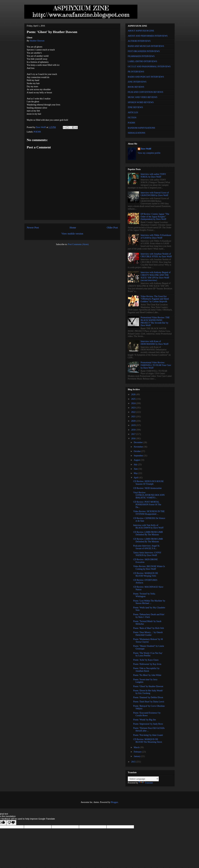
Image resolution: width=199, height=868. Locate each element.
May (136, 473)
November (139, 447)
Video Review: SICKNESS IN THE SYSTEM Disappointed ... (149, 513)
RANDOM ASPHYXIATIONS (141, 128)
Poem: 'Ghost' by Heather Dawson (148, 686)
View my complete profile (149, 153)
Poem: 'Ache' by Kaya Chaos (146, 660)
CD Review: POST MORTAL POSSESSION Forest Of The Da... (147, 505)
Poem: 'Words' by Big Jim (145, 720)
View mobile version (72, 234)
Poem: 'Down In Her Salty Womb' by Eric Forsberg (148, 692)
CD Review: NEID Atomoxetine (147, 488)
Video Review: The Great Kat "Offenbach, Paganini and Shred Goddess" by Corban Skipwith (155, 299)
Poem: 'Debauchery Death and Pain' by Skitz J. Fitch (149, 616)
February (138, 752)
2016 (134, 439)
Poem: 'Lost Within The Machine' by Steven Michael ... (149, 602)
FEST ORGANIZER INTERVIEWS (144, 51)
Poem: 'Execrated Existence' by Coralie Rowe (147, 714)
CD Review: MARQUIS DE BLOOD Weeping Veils (146, 575)
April (136, 478)
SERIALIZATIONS (137, 133)
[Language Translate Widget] (143, 779)
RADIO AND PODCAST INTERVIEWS (146, 77)
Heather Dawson (37, 41)
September (139, 456)
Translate (146, 783)
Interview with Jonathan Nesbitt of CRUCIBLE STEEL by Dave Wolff (156, 255)
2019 (134, 425)
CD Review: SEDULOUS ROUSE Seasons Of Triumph (148, 483)
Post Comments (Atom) (78, 244)
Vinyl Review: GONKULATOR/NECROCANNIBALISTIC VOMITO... (149, 495)
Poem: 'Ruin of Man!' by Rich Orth (149, 628)
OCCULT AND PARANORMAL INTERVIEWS (149, 67)
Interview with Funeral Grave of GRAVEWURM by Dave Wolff (155, 194)
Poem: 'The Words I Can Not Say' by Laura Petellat (148, 654)
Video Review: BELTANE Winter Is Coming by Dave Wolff (149, 568)
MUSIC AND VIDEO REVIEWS (143, 97)
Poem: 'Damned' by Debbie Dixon (148, 697)
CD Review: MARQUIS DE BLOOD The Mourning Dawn (148, 741)
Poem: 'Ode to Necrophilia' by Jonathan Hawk (146, 670)
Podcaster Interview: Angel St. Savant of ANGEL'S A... (147, 547)
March (137, 747)
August (137, 460)
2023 (134, 408)
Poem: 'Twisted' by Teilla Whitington (144, 595)
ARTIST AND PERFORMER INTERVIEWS (148, 36)
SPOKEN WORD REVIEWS (141, 102)
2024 (134, 403)
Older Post (112, 228)
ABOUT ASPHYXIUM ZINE (141, 31)
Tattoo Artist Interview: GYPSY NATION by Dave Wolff (147, 554)
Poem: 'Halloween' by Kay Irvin (147, 664)
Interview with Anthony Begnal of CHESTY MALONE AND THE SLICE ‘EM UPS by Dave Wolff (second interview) (156, 276)
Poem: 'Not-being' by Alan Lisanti (148, 735)
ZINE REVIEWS (135, 107)
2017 (134, 434)
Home (73, 228)
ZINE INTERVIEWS (137, 82)
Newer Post (33, 228)
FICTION (132, 118)
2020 (134, 421)
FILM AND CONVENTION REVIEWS (146, 92)
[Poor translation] (11, 823)
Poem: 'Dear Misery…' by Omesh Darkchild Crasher (148, 634)
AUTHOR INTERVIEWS (139, 41)
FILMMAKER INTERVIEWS (141, 56)
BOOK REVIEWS (136, 87)
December (138, 442)
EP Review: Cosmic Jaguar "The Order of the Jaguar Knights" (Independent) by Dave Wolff (155, 217)
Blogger (114, 802)
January (137, 756)
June (136, 469)
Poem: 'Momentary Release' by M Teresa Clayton (148, 641)
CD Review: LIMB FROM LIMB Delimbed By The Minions (148, 533)
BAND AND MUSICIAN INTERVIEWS (146, 46)
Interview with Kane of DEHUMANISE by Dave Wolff (155, 343)
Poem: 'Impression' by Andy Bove (148, 724)
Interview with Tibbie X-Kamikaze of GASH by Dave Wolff (156, 237)
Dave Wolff (146, 149)
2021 (134, 417)
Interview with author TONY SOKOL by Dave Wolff (153, 175)
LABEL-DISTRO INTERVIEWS (142, 61)
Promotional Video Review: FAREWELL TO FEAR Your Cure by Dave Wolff (156, 365)
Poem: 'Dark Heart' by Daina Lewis (149, 702)
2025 (134, 399)
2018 (134, 430)
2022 (134, 412)
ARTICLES (133, 112)
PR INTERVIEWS (136, 72)
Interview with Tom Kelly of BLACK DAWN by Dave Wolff (148, 527)
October (138, 451)
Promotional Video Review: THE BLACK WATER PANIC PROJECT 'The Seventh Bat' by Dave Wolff (155, 321)
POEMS (37, 132)
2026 (134, 394)
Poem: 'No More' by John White (147, 675)
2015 (134, 762)
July (136, 465)
